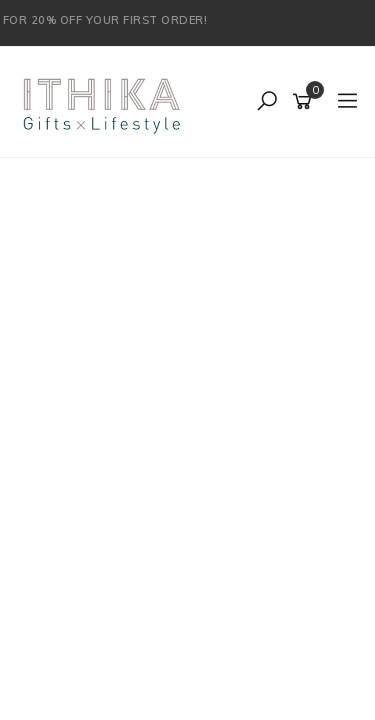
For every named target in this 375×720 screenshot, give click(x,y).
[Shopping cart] (305, 102)
